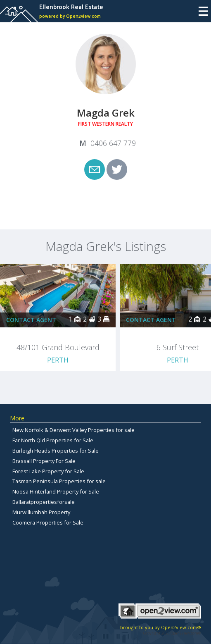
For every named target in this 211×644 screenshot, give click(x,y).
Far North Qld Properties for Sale (53, 440)
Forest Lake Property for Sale (48, 471)
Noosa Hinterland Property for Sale (56, 491)
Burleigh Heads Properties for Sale (56, 451)
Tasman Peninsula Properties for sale (59, 481)
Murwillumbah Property (41, 512)
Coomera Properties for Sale (48, 522)
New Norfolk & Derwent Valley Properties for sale (73, 430)
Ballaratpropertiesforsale (44, 502)
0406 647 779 (113, 143)
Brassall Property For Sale (44, 461)
